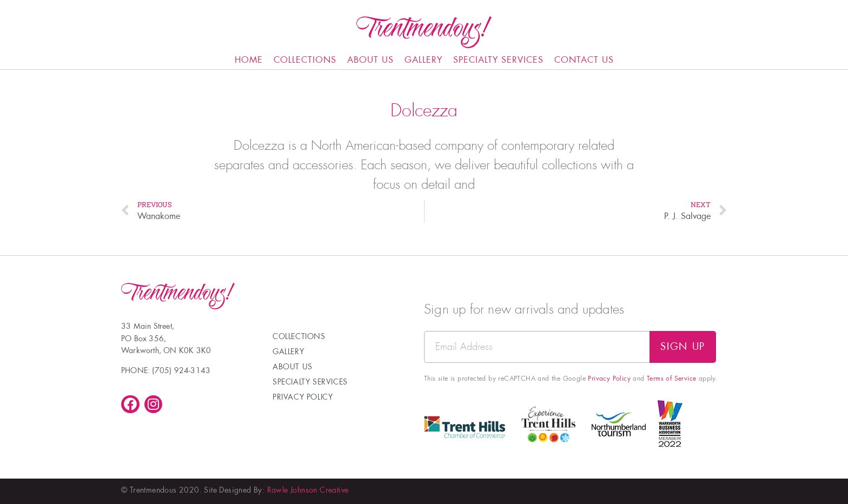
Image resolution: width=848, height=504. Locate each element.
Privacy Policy (609, 379)
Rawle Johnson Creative (308, 490)
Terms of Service (671, 379)
